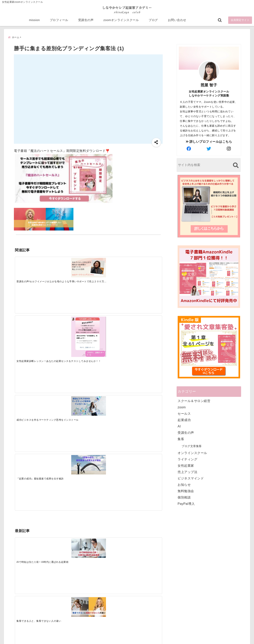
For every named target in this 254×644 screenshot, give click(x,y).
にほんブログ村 (181, 615)
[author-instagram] (229, 149)
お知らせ (184, 485)
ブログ (153, 22)
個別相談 (184, 498)
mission (34, 22)
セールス (184, 414)
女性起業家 (186, 466)
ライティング (187, 460)
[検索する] (236, 166)
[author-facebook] (189, 149)
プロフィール (59, 22)
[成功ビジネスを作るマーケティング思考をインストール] (107, 267)
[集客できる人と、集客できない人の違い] (70, 330)
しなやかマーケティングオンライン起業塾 (117, 640)
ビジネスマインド (191, 479)
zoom (182, 408)
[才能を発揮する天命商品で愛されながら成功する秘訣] (143, 330)
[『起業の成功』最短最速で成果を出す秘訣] (143, 267)
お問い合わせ (177, 22)
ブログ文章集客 (192, 446)
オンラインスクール (192, 453)
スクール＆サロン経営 (194, 401)
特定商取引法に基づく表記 (109, 635)
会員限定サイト (240, 22)
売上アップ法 (187, 472)
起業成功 (184, 420)
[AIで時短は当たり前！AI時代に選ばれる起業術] (33, 330)
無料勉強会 (186, 491)
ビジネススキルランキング (188, 597)
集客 (181, 439)
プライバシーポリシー (148, 635)
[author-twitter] (209, 149)
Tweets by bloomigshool (108, 543)
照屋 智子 (209, 85)
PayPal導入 (186, 504)
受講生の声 (86, 22)
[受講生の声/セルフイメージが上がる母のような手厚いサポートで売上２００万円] (33, 267)
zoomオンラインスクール (121, 22)
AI (179, 427)
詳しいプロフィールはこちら (209, 142)
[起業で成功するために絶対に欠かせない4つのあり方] (107, 330)
